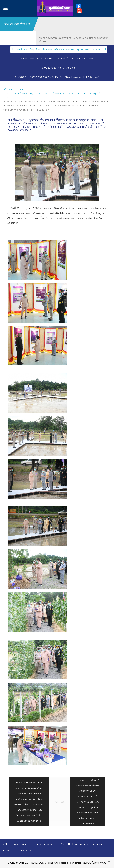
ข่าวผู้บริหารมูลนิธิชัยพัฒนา (37, 59)
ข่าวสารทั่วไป (62, 59)
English (65, 844)
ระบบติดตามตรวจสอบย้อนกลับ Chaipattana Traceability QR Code (59, 77)
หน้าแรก (8, 89)
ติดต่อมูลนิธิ (82, 844)
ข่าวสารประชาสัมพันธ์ (84, 59)
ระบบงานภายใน (22, 844)
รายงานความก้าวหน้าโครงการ (59, 68)
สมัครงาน (98, 844)
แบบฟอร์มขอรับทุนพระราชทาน (19, 851)
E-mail (4, 844)
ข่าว (22, 89)
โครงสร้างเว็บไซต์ (45, 844)
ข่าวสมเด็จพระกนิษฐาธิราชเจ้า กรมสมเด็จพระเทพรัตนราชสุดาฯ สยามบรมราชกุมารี (59, 49)
